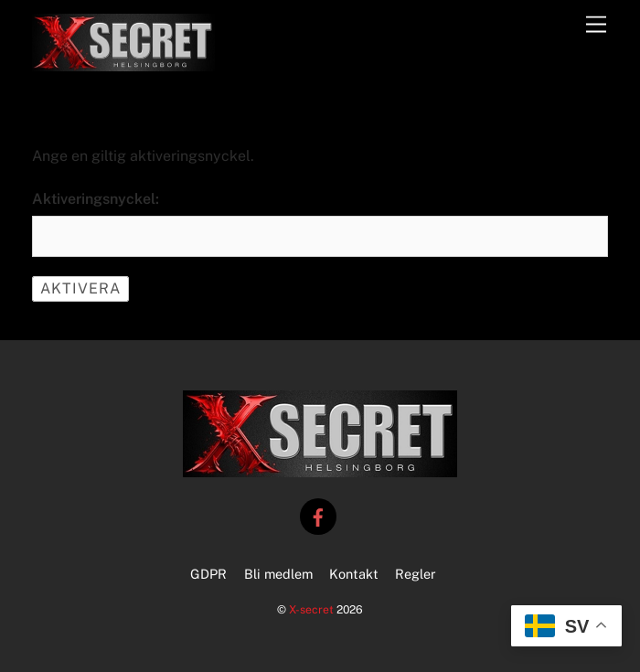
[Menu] (596, 25)
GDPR (208, 574)
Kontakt (354, 574)
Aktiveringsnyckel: (96, 199)
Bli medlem (278, 574)
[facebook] (318, 515)
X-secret (311, 609)
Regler (416, 574)
